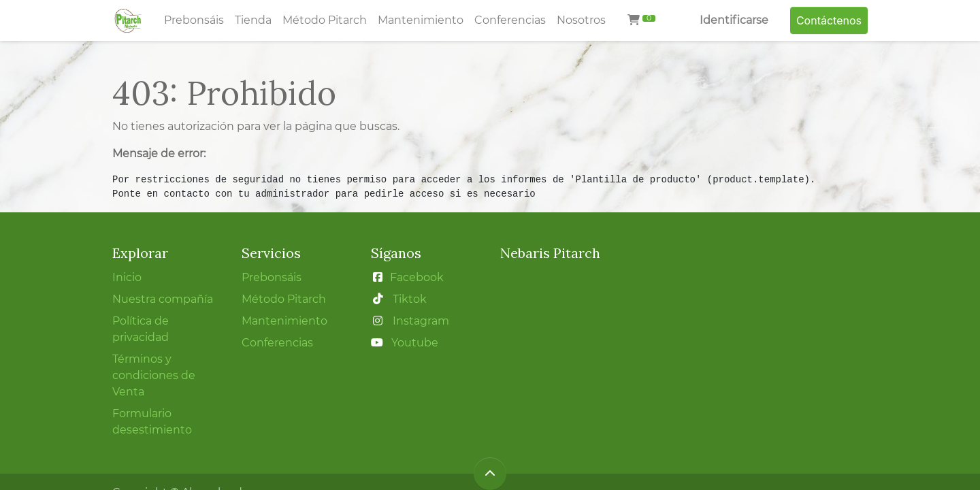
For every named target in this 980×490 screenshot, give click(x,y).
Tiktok (410, 299)
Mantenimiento (284, 321)
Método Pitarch (285, 299)
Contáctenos (829, 20)
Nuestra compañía (163, 299)
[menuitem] (194, 20)
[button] (490, 474)
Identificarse (734, 20)
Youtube (415, 343)
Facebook (417, 277)
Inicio (127, 277)
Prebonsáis (272, 277)
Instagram (421, 321)
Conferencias (277, 343)
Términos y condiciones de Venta (154, 375)
